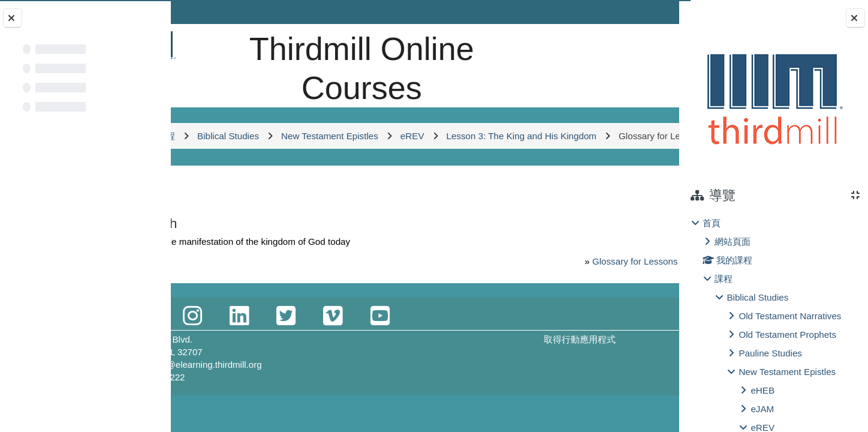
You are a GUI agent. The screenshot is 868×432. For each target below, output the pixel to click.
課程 (724, 279)
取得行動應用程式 (551, 365)
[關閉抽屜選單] (855, 18)
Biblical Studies (757, 297)
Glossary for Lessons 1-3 (575, 287)
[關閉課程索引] (13, 18)
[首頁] (212, 45)
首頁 (712, 223)
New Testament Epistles (787, 372)
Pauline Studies (770, 353)
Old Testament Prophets (787, 334)
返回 (204, 213)
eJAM (762, 409)
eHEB (762, 390)
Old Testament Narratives (790, 316)
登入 (649, 12)
